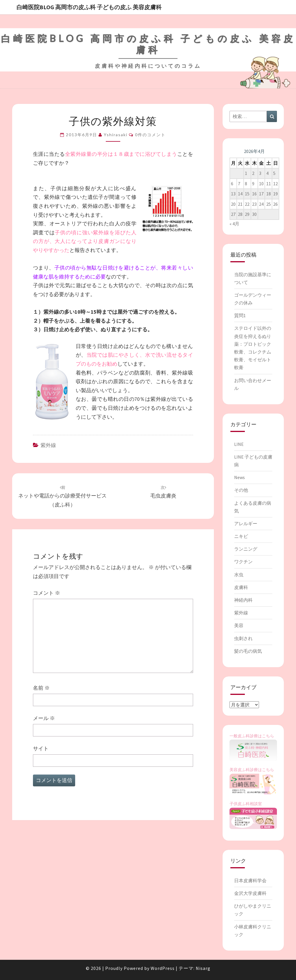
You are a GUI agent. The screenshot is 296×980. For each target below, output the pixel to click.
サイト (41, 748)
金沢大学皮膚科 (250, 893)
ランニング (246, 549)
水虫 (239, 575)
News (239, 477)
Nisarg (203, 968)
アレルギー (246, 523)
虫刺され (243, 638)
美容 (239, 625)
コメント (47, 593)
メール (44, 718)
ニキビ (241, 536)
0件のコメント (150, 135)
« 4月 (234, 224)
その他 (241, 490)
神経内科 (243, 600)
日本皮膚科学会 (250, 880)
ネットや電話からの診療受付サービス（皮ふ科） (62, 496)
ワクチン (243, 562)
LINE (239, 444)
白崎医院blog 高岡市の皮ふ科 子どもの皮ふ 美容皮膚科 (89, 7)
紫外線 (48, 445)
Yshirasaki (116, 135)
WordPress (163, 968)
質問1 (240, 315)
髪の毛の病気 (248, 651)
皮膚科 (241, 587)
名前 (41, 688)
